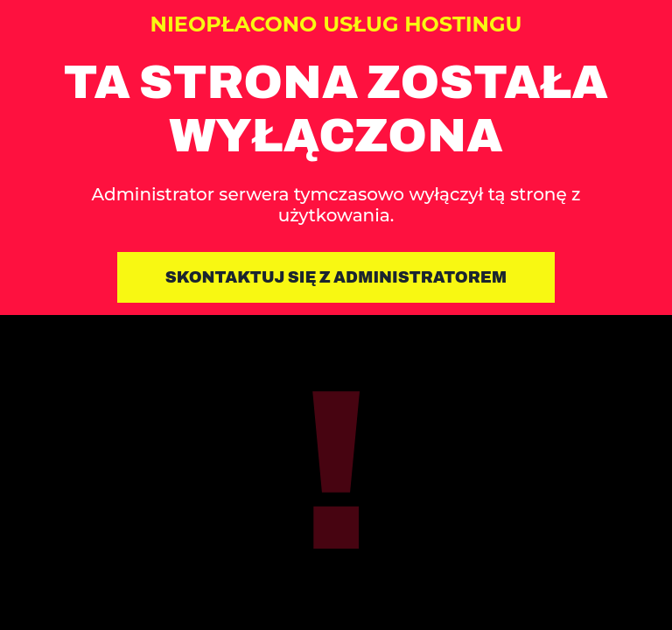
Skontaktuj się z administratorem (336, 277)
